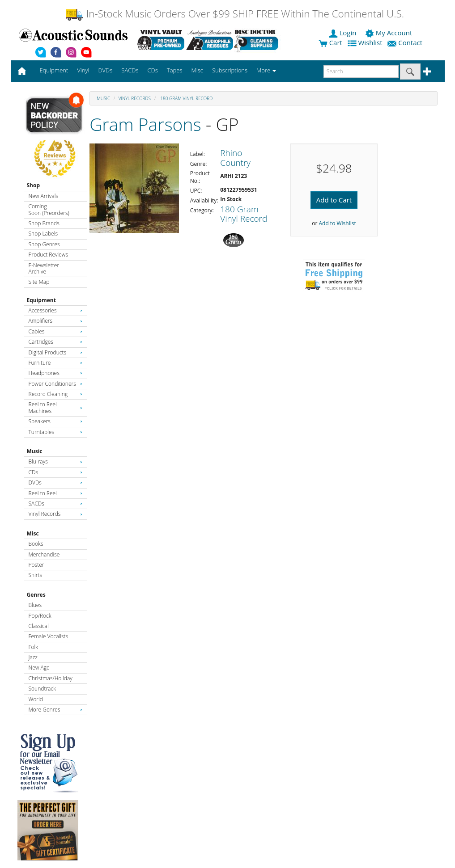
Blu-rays (55, 461)
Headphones (55, 373)
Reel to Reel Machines (55, 407)
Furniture (55, 363)
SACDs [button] (130, 70)
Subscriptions (230, 70)
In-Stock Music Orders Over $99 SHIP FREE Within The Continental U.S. (234, 14)
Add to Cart (334, 200)
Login (344, 33)
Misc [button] (197, 70)
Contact (406, 42)
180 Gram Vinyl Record (186, 98)
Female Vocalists (49, 636)
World (36, 699)
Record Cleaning (55, 394)
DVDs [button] (105, 70)
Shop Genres (44, 244)
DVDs (55, 482)
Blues (35, 605)
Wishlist (366, 42)
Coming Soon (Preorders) (49, 209)
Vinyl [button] (83, 70)
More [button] (266, 70)
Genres (36, 595)
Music (35, 451)
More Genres (55, 710)
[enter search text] (361, 72)
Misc (33, 533)
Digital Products (55, 352)
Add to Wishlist (337, 223)
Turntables (55, 432)
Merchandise (44, 554)
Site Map (39, 282)
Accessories (55, 310)
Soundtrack (42, 689)
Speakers (55, 421)
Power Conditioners (55, 384)
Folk (34, 647)
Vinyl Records (55, 514)
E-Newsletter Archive (44, 268)
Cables (55, 331)
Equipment (41, 300)
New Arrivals (43, 196)
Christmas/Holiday (51, 678)
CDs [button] (153, 70)
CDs (55, 472)
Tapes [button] (175, 70)
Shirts (36, 575)
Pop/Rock (40, 616)
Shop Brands (44, 223)
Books (36, 544)
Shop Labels (43, 234)
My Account (389, 33)
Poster (36, 565)
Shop (34, 185)
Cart (330, 42)
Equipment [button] (54, 70)
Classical (39, 626)
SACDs (55, 504)
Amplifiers (55, 321)
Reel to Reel (55, 493)
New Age (39, 668)
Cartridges (55, 342)
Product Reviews (49, 255)
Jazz (33, 657)
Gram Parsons (145, 124)
